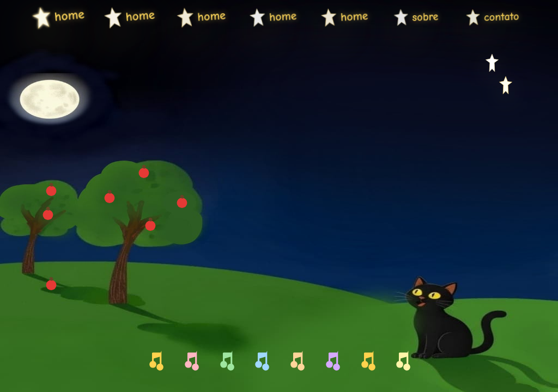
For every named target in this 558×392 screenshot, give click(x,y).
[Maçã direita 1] (110, 198)
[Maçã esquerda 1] (48, 215)
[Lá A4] (332, 362)
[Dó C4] (155, 362)
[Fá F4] (261, 362)
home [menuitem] (47, 17)
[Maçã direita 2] (144, 173)
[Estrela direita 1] (492, 65)
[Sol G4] (296, 362)
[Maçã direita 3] (182, 203)
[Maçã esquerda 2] (51, 191)
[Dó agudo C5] (403, 362)
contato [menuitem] (478, 17)
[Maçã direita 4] (150, 226)
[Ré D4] (191, 362)
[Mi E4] (226, 362)
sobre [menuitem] (406, 17)
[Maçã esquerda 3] (51, 285)
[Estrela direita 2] (505, 87)
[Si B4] (367, 362)
